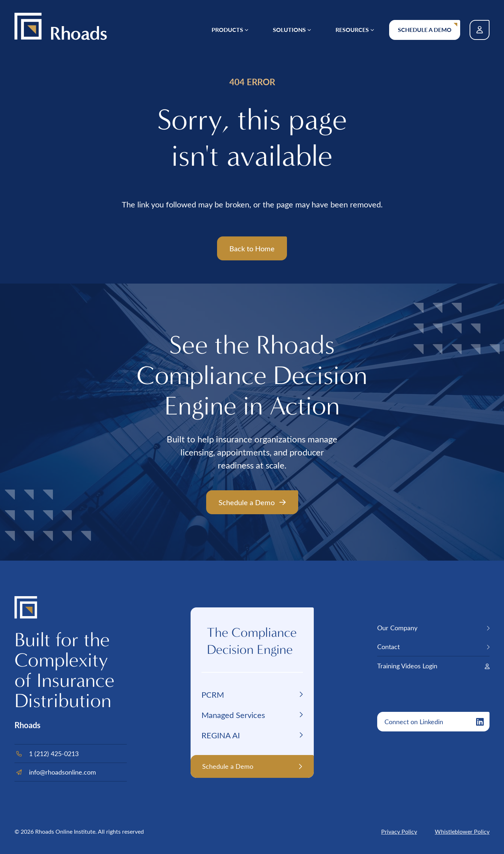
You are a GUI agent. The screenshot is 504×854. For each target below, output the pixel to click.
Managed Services (233, 715)
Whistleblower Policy (462, 831)
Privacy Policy (399, 831)
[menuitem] (230, 30)
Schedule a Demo (425, 30)
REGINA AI (221, 735)
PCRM (213, 694)
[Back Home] (61, 26)
